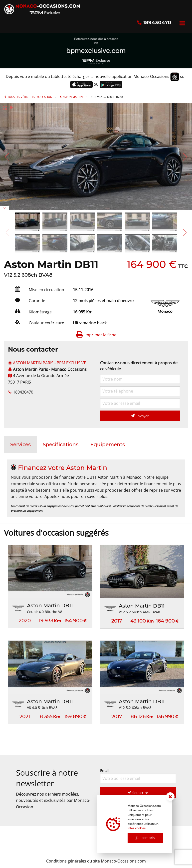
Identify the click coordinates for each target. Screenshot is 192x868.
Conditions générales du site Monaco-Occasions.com (96, 861)
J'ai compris (145, 838)
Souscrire (138, 793)
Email (138, 776)
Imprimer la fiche (96, 335)
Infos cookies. (137, 828)
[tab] (20, 444)
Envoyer (140, 416)
